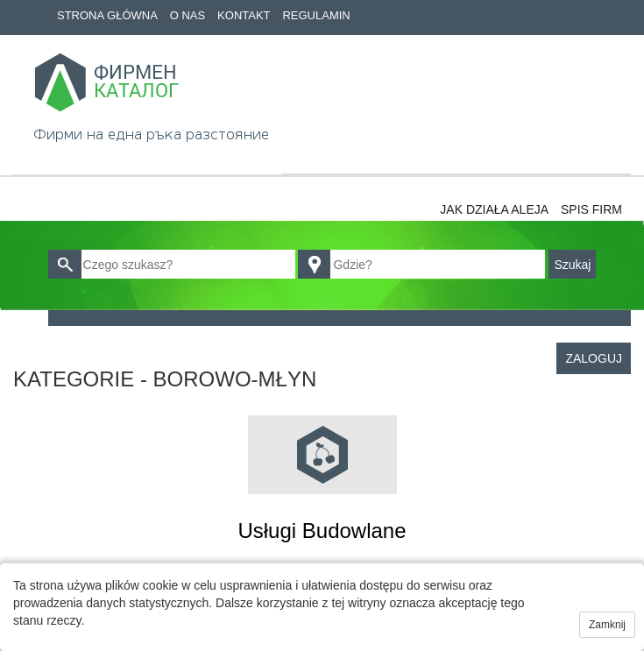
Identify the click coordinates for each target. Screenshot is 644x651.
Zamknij (607, 625)
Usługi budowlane (322, 531)
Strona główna (107, 15)
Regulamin (316, 15)
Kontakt (244, 15)
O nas (188, 15)
